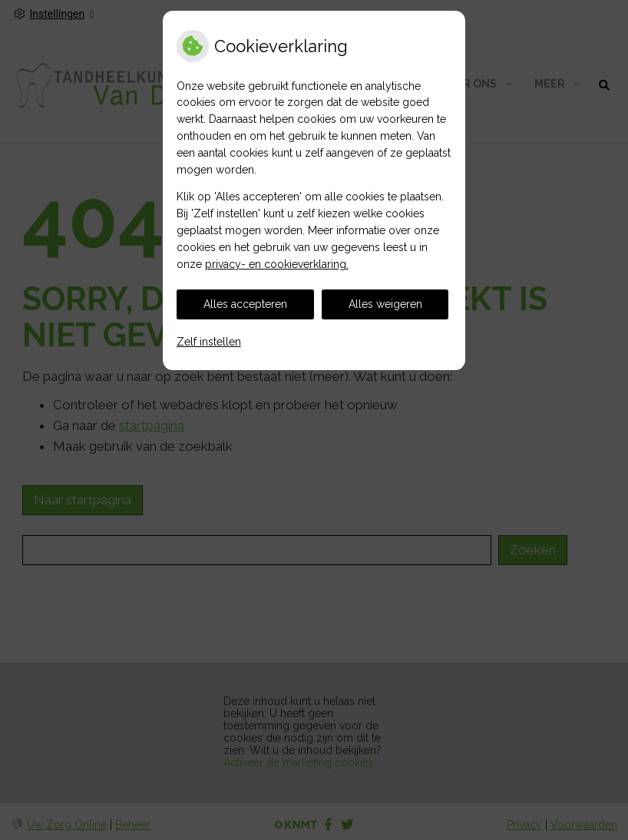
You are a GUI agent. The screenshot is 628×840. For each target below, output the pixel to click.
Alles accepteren (245, 304)
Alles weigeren (385, 304)
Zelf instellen (209, 342)
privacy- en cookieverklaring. (277, 264)
